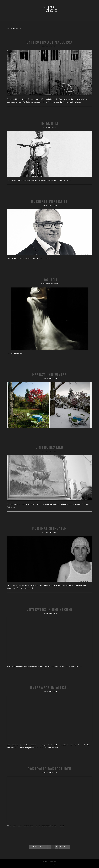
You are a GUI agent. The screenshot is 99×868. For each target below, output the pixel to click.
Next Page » (64, 847)
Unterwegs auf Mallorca (49, 42)
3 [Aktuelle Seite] (54, 847)
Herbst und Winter (50, 375)
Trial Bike (50, 123)
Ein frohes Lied (50, 447)
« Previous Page (37, 847)
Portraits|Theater (49, 528)
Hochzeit (49, 280)
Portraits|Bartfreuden (49, 769)
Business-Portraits (49, 201)
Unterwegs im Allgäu (49, 688)
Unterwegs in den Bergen (49, 609)
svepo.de (49, 9)
